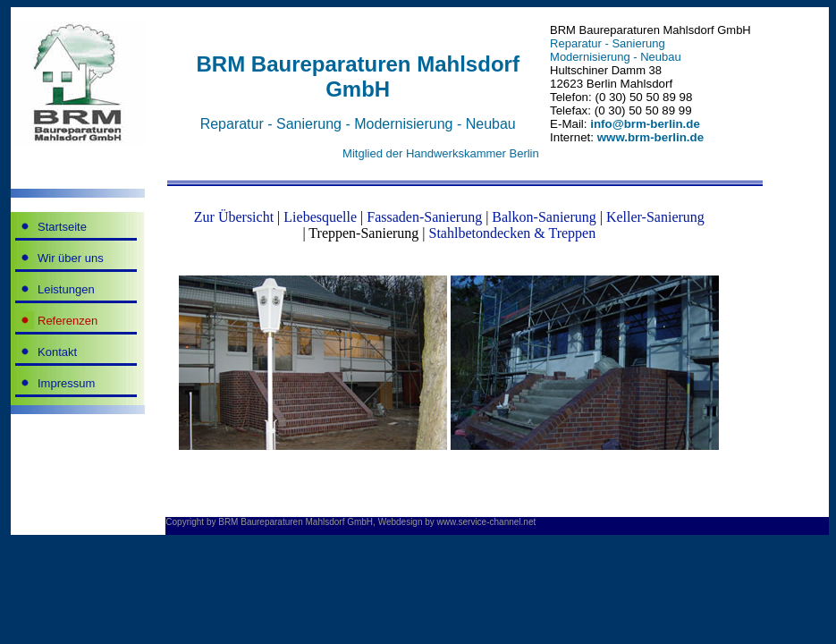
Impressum (66, 383)
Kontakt (57, 352)
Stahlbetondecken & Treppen (513, 233)
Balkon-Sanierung (544, 217)
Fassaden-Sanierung (424, 217)
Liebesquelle (320, 217)
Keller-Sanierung (655, 217)
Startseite (62, 227)
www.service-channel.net (487, 522)
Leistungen (66, 289)
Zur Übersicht (234, 217)
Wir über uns (71, 258)
